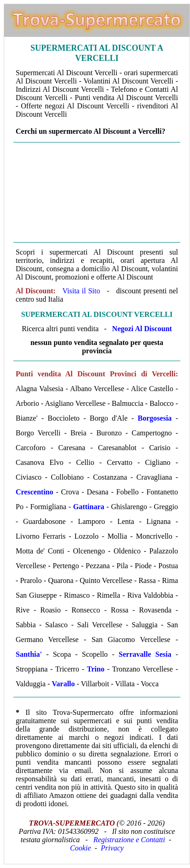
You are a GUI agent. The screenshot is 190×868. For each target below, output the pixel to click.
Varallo (63, 684)
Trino (96, 669)
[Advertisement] (97, 192)
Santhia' (29, 654)
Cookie (80, 848)
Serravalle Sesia (145, 654)
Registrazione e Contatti (129, 840)
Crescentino (34, 492)
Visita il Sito (81, 291)
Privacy (112, 848)
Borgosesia (155, 418)
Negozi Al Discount (142, 329)
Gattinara (89, 507)
